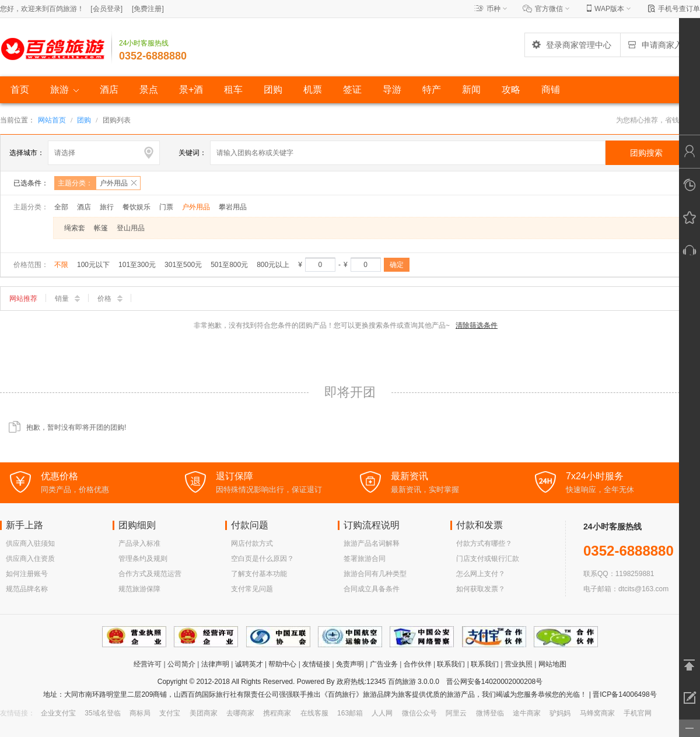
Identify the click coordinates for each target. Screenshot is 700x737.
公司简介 (181, 664)
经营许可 (148, 664)
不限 (61, 265)
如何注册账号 (27, 574)
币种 (494, 9)
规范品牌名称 (27, 589)
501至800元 (229, 265)
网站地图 (552, 664)
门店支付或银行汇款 (488, 559)
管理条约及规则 (143, 559)
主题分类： (99, 183)
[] (106, 9)
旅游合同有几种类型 (375, 574)
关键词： (192, 153)
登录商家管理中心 (571, 45)
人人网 (382, 713)
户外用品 (196, 207)
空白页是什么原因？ (262, 559)
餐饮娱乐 (136, 207)
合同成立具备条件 (372, 589)
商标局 (140, 713)
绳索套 (75, 228)
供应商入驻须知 (30, 543)
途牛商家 (527, 713)
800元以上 (273, 265)
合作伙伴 (418, 664)
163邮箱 (350, 713)
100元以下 (93, 265)
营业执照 (519, 664)
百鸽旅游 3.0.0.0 (414, 682)
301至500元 (183, 265)
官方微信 (549, 9)
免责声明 (350, 664)
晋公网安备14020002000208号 (494, 682)
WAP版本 (609, 9)
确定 (397, 265)
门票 (166, 207)
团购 (84, 120)
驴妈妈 (560, 713)
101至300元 (137, 265)
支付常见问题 (252, 589)
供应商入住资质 (30, 559)
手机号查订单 (679, 9)
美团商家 (204, 713)
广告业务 (384, 664)
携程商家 (277, 713)
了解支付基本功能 (259, 574)
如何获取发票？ (481, 589)
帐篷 (101, 228)
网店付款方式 (252, 543)
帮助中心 (282, 664)
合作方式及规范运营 (150, 574)
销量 (67, 299)
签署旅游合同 (365, 559)
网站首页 (52, 120)
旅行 (107, 207)
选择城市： (27, 153)
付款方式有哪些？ (484, 543)
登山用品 (131, 228)
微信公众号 (419, 713)
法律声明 (215, 664)
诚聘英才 (249, 664)
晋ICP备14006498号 (624, 694)
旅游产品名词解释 (372, 543)
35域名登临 (102, 713)
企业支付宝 (58, 713)
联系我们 (451, 664)
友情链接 (316, 664)
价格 (110, 299)
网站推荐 (23, 299)
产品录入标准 (139, 543)
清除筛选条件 (477, 325)
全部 (61, 207)
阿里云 (456, 713)
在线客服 (314, 713)
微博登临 (490, 713)
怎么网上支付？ (481, 574)
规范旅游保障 (139, 589)
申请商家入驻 (659, 45)
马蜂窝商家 (597, 713)
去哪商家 (240, 713)
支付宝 (170, 713)
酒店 (84, 207)
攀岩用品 (233, 207)
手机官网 (638, 713)
